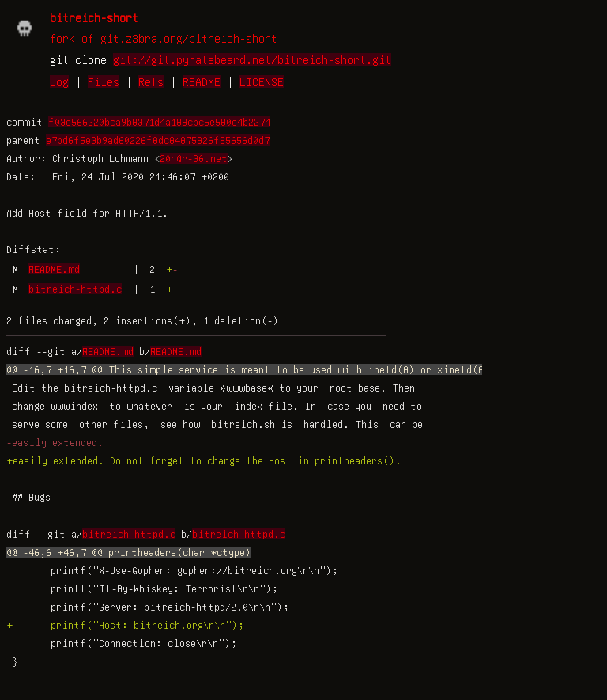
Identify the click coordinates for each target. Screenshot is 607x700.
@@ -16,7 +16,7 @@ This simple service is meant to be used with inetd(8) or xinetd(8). (251, 369)
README (202, 81)
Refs (151, 81)
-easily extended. (55, 442)
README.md (54, 269)
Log (59, 81)
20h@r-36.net (194, 158)
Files (104, 81)
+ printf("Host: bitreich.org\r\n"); (125, 625)
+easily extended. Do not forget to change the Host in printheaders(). (204, 460)
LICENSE (262, 81)
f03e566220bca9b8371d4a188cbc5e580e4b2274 (159, 122)
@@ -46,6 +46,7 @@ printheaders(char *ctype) (129, 552)
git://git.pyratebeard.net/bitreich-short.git (252, 59)
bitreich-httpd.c (75, 289)
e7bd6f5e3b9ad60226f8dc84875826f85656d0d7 (158, 140)
